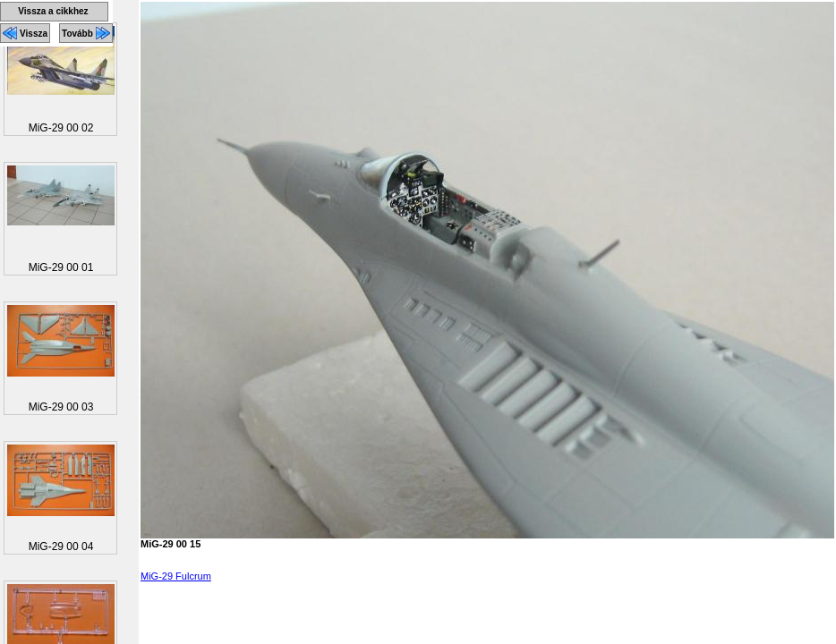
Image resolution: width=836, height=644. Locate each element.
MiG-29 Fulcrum (176, 576)
